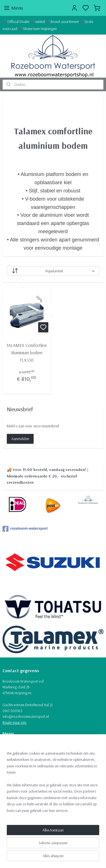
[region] (53, 784)
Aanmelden (20, 439)
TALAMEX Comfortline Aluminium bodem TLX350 (27, 353)
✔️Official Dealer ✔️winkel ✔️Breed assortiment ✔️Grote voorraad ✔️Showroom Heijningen (48, 25)
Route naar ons (15, 722)
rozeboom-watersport (25, 529)
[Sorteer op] (53, 271)
